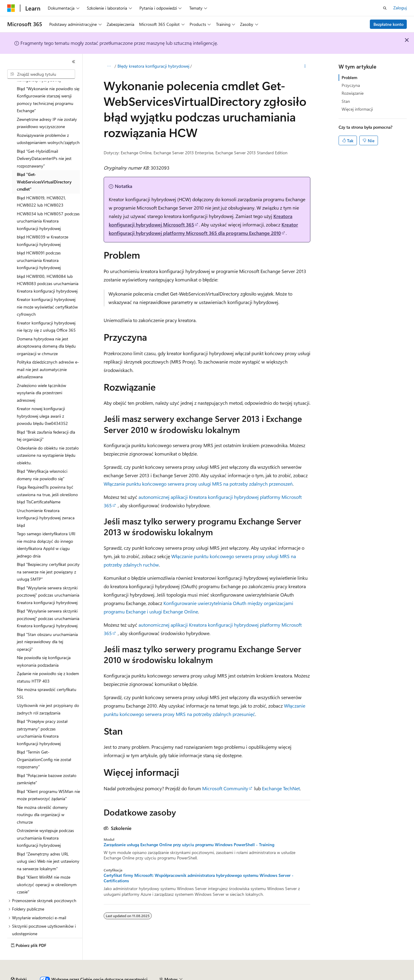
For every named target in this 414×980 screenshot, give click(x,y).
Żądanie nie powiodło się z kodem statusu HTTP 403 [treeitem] (48, 661)
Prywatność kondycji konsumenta (256, 977)
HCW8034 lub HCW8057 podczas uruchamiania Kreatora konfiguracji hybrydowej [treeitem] (48, 204)
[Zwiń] (74, 62)
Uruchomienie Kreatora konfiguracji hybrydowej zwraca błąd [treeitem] (46, 501)
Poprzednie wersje (112, 977)
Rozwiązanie (353, 93)
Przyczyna (351, 85)
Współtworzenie (170, 977)
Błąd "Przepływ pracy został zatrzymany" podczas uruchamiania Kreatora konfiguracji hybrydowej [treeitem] (42, 716)
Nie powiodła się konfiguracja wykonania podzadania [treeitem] (44, 645)
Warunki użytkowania (318, 977)
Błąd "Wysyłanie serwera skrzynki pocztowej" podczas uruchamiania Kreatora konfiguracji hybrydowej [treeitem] (48, 579)
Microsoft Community (225, 788)
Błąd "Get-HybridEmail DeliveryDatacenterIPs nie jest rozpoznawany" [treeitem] (44, 142)
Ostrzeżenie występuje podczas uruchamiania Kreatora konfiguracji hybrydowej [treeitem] (45, 821)
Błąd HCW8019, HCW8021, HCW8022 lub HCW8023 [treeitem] (41, 185)
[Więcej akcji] (305, 66)
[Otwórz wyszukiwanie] (385, 8)
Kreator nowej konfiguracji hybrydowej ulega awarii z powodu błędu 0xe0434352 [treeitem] (42, 399)
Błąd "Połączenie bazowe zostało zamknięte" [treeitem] (47, 763)
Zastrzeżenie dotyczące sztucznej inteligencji (48, 977)
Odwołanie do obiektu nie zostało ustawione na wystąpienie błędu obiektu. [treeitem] (48, 439)
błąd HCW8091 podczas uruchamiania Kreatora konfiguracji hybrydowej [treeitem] (39, 244)
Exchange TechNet (281, 788)
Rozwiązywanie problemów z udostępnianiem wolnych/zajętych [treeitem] (48, 122)
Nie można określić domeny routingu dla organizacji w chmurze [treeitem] (42, 798)
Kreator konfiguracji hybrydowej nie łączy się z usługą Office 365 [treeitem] (46, 310)
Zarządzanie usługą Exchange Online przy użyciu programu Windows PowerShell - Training (189, 845)
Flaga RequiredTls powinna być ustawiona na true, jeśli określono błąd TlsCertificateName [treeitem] (47, 478)
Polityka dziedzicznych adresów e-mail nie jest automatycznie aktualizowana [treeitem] (48, 353)
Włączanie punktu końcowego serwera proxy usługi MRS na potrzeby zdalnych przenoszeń (198, 484)
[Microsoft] (11, 8)
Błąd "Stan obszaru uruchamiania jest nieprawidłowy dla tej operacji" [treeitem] (47, 625)
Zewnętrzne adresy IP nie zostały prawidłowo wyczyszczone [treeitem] (47, 106)
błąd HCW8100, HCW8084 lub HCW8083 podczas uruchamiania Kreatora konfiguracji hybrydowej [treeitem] (48, 267)
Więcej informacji (357, 109)
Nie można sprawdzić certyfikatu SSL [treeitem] (47, 677)
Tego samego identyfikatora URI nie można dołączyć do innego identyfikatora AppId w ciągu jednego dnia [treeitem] (46, 528)
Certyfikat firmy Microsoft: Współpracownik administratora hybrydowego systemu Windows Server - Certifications (199, 878)
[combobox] (41, 74)
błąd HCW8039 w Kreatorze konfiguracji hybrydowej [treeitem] (43, 224)
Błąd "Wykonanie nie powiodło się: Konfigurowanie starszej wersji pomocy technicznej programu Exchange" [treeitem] (48, 83)
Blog (140, 977)
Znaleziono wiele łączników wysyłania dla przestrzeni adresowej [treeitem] (41, 376)
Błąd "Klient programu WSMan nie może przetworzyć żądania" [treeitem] (48, 779)
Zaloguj (400, 8)
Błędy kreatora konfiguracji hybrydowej (153, 66)
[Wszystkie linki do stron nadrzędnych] (109, 66)
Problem (349, 77)
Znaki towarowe (359, 977)
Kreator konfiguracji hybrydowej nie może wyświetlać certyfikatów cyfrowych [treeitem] (47, 290)
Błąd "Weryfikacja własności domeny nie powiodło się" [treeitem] (42, 458)
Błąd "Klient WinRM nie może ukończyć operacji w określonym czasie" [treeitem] (47, 868)
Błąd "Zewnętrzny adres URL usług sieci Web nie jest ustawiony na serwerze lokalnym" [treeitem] (48, 845)
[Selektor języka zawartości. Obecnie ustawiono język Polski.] (19, 963)
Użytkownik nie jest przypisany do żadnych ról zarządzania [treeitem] (48, 693)
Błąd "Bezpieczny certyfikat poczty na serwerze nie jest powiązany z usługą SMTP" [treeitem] (48, 555)
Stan (346, 101)
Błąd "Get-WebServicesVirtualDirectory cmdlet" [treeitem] (44, 165)
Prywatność (203, 977)
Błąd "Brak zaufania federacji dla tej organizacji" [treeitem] (46, 419)
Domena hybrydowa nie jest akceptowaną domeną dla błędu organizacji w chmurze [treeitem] (46, 330)
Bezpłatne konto (388, 24)
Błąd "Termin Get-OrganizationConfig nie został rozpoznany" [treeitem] (44, 743)
